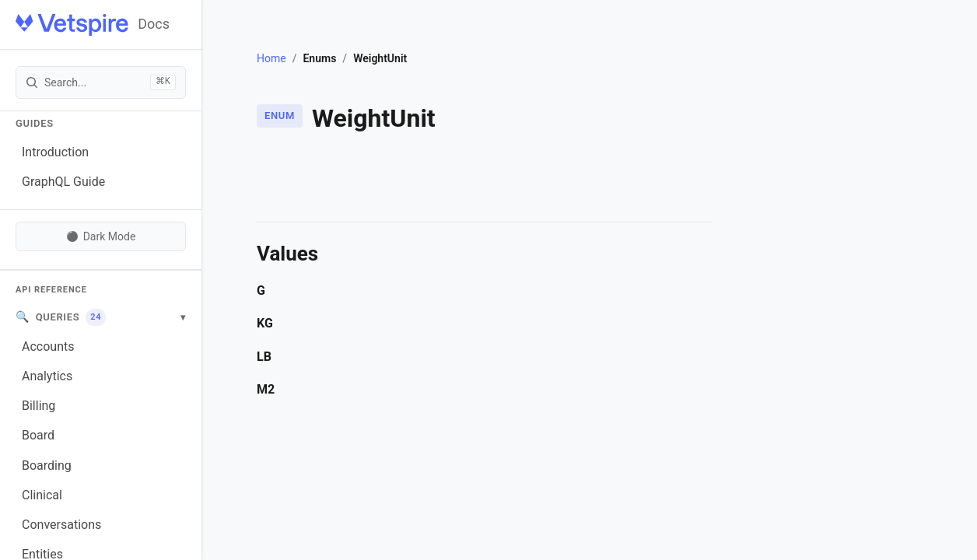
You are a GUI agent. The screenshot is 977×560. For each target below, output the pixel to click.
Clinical (42, 495)
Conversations (61, 525)
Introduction (55, 152)
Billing (39, 406)
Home (271, 58)
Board (38, 435)
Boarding (47, 465)
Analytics (47, 376)
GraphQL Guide (63, 182)
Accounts (48, 346)
